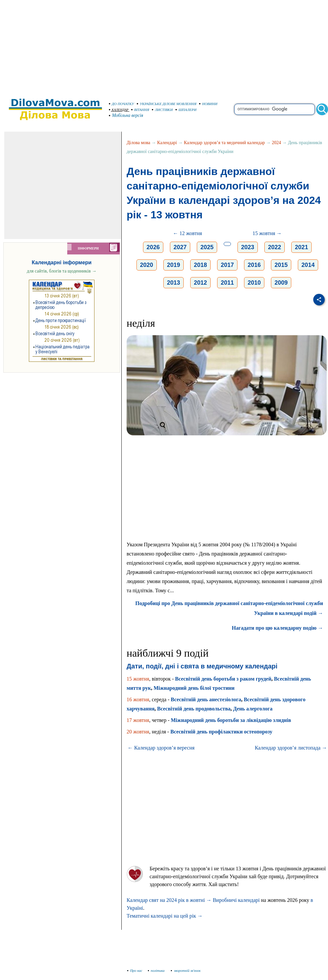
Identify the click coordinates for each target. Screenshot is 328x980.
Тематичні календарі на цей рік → (165, 916)
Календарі (167, 143)
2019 (174, 265)
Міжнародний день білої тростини (194, 688)
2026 (153, 247)
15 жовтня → (267, 233)
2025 (207, 247)
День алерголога (253, 709)
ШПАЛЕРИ (186, 110)
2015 (281, 265)
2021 (301, 247)
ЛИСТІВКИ (162, 110)
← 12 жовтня (187, 233)
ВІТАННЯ (140, 110)
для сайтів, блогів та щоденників (62, 271)
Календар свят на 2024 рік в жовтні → (169, 900)
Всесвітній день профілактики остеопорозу (221, 732)
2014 (308, 265)
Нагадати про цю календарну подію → (277, 628)
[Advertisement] (164, 46)
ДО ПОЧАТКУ (122, 104)
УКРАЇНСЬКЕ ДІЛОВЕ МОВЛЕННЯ (167, 104)
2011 (227, 283)
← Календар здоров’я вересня (161, 748)
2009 (281, 283)
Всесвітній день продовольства (194, 709)
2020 (147, 265)
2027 (180, 247)
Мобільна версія (126, 115)
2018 (200, 265)
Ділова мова (138, 143)
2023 (248, 247)
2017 (227, 265)
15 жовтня (138, 679)
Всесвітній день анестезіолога (206, 699)
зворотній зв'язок (186, 970)
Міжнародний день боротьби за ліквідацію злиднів (231, 720)
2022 (275, 247)
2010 (254, 283)
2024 (277, 143)
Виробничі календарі (236, 900)
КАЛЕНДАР (119, 110)
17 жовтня (138, 720)
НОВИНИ (208, 104)
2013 (174, 283)
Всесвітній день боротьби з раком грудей (223, 679)
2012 (200, 283)
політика (157, 970)
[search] (275, 109)
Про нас (135, 970)
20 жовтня (138, 732)
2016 (254, 265)
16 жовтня (138, 699)
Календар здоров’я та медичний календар (225, 143)
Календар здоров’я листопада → (291, 748)
